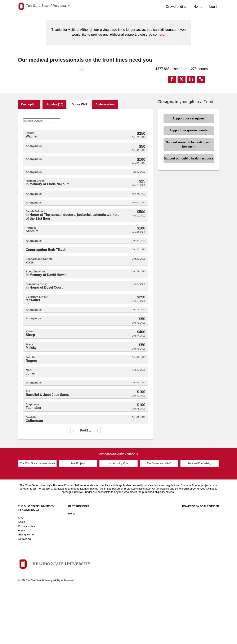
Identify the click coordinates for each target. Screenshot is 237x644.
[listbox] (81, 103)
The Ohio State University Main (37, 517)
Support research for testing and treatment (189, 198)
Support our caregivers (189, 172)
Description (29, 158)
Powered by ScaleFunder (201, 560)
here (161, 34)
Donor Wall (79, 158)
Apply (21, 584)
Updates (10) (54, 158)
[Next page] (97, 484)
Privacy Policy (26, 580)
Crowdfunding (176, 7)
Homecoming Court (118, 517)
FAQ (21, 571)
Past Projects (78, 517)
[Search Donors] (42, 174)
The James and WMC (159, 517)
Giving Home (26, 588)
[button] (28, 103)
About (22, 576)
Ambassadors (105, 158)
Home (198, 7)
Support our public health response (189, 212)
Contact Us (25, 592)
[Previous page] (74, 484)
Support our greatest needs (189, 184)
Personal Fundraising (200, 517)
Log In (214, 7)
